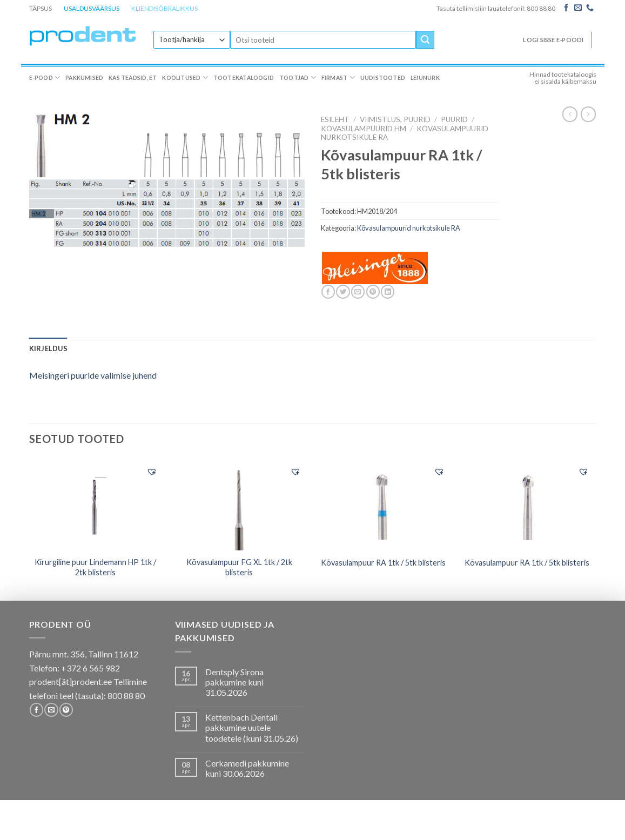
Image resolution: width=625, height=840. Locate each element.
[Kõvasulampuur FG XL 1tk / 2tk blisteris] (240, 505)
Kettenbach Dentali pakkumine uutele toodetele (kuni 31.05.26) (252, 727)
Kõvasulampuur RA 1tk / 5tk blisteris (383, 563)
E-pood (45, 78)
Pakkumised (84, 78)
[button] (152, 472)
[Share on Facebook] (328, 292)
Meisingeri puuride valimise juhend (93, 375)
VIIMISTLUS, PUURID (395, 119)
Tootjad (298, 78)
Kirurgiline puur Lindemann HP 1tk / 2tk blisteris (95, 567)
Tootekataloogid (244, 78)
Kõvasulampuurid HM (364, 129)
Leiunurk (425, 78)
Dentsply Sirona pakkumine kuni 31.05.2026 (234, 682)
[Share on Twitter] (343, 292)
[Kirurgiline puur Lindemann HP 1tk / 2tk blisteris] (95, 505)
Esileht (335, 119)
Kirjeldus (48, 348)
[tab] (48, 348)
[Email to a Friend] (358, 292)
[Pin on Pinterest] (373, 292)
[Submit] (425, 40)
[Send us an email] (578, 8)
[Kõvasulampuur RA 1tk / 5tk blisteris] (383, 505)
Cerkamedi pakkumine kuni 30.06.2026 (247, 768)
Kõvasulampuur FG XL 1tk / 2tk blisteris (239, 567)
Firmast (338, 78)
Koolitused (185, 78)
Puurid (454, 119)
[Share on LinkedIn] (388, 292)
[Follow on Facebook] (566, 8)
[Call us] (590, 8)
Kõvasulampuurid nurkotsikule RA (409, 228)
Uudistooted (383, 78)
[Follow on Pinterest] (66, 710)
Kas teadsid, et (133, 78)
